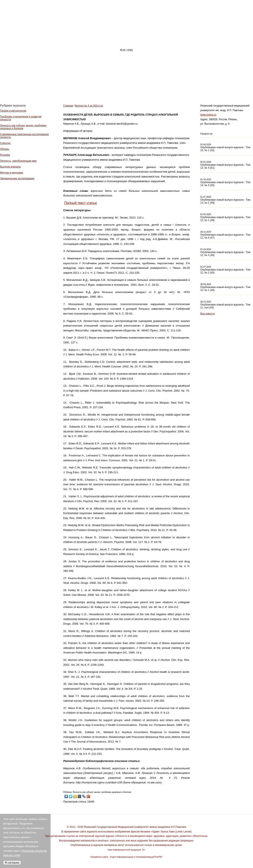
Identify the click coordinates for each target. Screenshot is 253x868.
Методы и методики (11, 173)
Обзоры (5, 149)
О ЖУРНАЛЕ (130, 88)
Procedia (5, 155)
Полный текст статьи (80, 203)
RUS (123, 50)
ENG (130, 50)
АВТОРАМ (193, 88)
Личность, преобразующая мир (18, 161)
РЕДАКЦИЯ (162, 88)
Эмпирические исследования (17, 179)
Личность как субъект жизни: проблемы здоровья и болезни (23, 127)
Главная (98, 88)
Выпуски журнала (10, 167)
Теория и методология (13, 111)
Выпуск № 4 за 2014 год (89, 106)
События (5, 143)
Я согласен (12, 863)
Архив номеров (229, 88)
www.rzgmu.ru (208, 115)
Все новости (207, 314)
